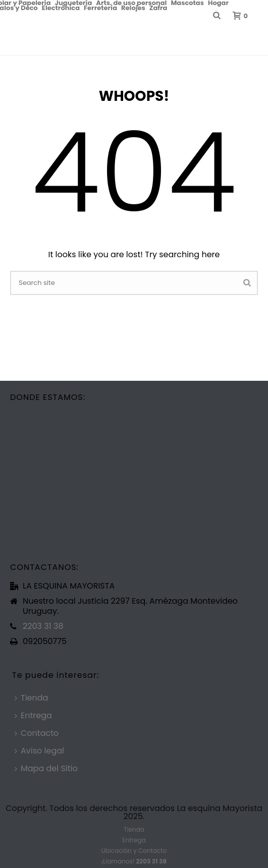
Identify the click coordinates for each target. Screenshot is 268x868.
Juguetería (74, 3)
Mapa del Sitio (46, 768)
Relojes (133, 8)
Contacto (37, 733)
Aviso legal (39, 751)
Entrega (33, 715)
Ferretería (100, 8)
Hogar (218, 3)
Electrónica (61, 8)
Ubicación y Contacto (134, 851)
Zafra (158, 8)
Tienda (31, 698)
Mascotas (187, 3)
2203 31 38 (43, 626)
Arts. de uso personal (131, 3)
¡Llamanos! (134, 861)
